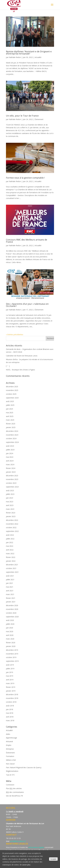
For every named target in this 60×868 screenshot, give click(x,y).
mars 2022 (10, 554)
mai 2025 (10, 413)
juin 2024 (10, 453)
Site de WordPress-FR (14, 796)
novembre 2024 (12, 435)
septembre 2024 (12, 442)
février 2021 (11, 598)
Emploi (9, 745)
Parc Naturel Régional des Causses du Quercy (24, 767)
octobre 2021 (11, 568)
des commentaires (15, 792)
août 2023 (10, 491)
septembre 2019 (12, 661)
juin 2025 (10, 409)
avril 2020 (10, 635)
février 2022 (11, 557)
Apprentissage (11, 738)
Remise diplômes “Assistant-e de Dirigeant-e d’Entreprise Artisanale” (29, 53)
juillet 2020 (10, 624)
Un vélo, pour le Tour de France (22, 116)
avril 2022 (10, 550)
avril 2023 (10, 505)
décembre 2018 (12, 694)
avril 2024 (10, 461)
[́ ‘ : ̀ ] (8, 366)
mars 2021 (10, 594)
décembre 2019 (12, 650)
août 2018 (10, 706)
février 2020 (11, 643)
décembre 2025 (12, 387)
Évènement (39, 119)
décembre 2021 (12, 565)
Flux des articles (14, 788)
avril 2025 (10, 416)
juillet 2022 (10, 539)
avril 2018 (10, 717)
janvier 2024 (11, 472)
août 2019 (10, 665)
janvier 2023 (11, 516)
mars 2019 (10, 683)
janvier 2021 (11, 602)
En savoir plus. (25, 865)
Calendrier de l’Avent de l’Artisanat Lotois (22, 356)
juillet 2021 (10, 580)
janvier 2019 (11, 691)
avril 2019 (10, 680)
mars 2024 (10, 464)
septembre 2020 (12, 617)
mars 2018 (10, 720)
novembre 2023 (12, 479)
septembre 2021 (12, 572)
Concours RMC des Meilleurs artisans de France (27, 241)
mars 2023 (10, 509)
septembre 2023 (12, 487)
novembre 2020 (12, 609)
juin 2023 (10, 498)
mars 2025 (10, 420)
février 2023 (11, 513)
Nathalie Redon (15, 57)
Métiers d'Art (11, 760)
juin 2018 (10, 709)
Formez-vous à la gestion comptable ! (25, 178)
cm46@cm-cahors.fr (18, 841)
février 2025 (11, 424)
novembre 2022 (12, 524)
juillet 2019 (10, 669)
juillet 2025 (10, 405)
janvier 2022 (11, 561)
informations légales (36, 847)
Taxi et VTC (10, 775)
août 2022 (10, 535)
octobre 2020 (11, 613)
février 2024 (11, 468)
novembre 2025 (12, 390)
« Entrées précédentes (15, 334)
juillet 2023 (10, 494)
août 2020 (10, 620)
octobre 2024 (11, 438)
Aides (8, 734)
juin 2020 (10, 628)
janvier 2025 (11, 427)
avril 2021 (10, 591)
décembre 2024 (12, 431)
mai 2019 (10, 676)
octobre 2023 (11, 483)
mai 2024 (10, 457)
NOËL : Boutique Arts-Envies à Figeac (20, 370)
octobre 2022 (11, 527)
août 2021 (10, 576)
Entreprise (10, 749)
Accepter (53, 859)
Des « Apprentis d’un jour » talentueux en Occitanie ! (27, 305)
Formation (10, 756)
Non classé (10, 764)
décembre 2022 (12, 520)
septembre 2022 (12, 531)
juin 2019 (10, 672)
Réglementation (12, 771)
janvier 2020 (11, 646)
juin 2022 (10, 542)
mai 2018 (10, 713)
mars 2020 (10, 639)
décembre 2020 (12, 605)
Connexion (10, 785)
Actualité (38, 57)
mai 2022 (10, 546)
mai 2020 (10, 631)
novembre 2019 (12, 654)
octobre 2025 (11, 394)
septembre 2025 (12, 398)
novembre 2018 (12, 698)
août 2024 (10, 446)
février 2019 (11, 687)
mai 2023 (10, 502)
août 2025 (10, 401)
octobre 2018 (11, 702)
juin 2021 (10, 583)
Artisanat (9, 741)
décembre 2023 (12, 476)
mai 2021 (10, 587)
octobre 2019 (11, 657)
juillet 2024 (10, 450)
